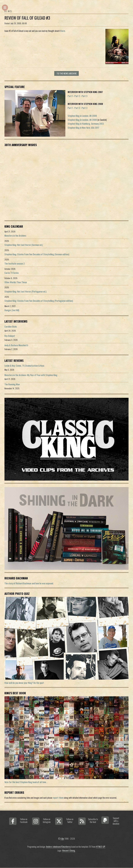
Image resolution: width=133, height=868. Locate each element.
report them (58, 798)
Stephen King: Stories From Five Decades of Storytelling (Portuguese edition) (39, 301)
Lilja (62, 839)
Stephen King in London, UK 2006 (82, 116)
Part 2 (77, 96)
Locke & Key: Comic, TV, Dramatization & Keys (24, 366)
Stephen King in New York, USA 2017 (83, 128)
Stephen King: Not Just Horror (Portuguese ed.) (25, 291)
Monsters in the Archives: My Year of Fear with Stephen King (31, 375)
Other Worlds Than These (16, 282)
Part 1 (70, 96)
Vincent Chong (69, 850)
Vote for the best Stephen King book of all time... (26, 782)
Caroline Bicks (11, 327)
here (63, 31)
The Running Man (12, 384)
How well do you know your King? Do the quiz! (24, 683)
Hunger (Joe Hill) (12, 310)
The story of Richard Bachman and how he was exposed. (29, 583)
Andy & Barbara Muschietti (16, 345)
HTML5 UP (101, 847)
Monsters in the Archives (15, 236)
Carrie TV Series (12, 273)
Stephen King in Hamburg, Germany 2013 (86, 124)
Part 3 (85, 96)
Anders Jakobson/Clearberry (58, 847)
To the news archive (67, 73)
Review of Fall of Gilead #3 (27, 18)
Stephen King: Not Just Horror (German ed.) (24, 245)
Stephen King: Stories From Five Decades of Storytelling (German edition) (37, 254)
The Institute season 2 (15, 264)
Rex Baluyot (10, 336)
